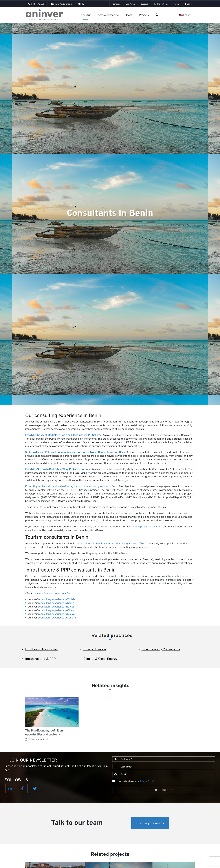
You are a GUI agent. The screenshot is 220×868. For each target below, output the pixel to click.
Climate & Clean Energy (100, 659)
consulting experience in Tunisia (57, 599)
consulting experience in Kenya (57, 603)
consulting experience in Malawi (57, 614)
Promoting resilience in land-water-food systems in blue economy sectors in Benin (72, 486)
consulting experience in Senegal (58, 618)
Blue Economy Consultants (161, 649)
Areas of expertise (108, 15)
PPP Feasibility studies (41, 649)
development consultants (147, 527)
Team (129, 15)
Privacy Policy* (147, 781)
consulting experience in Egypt (57, 607)
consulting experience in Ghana (57, 610)
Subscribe (164, 790)
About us (86, 15)
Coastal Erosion (95, 649)
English (185, 15)
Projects (144, 15)
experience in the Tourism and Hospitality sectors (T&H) (113, 544)
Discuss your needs (150, 823)
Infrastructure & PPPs (41, 659)
